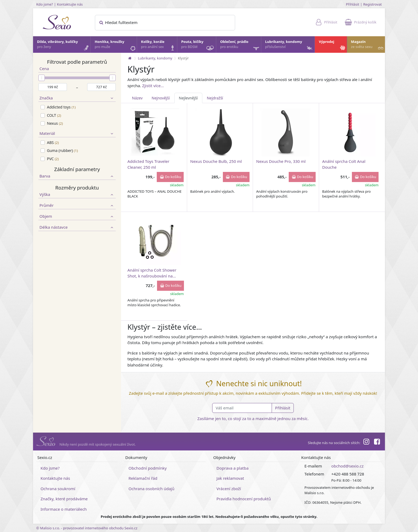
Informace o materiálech (64, 509)
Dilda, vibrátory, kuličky (63, 46)
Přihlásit (352, 4)
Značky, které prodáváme (64, 499)
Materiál (77, 133)
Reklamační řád (143, 478)
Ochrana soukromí (58, 489)
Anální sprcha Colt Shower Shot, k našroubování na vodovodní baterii (152, 273)
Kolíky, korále (159, 46)
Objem (77, 216)
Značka (77, 98)
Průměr (77, 205)
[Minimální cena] (53, 87)
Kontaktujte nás (70, 4)
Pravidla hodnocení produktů (244, 499)
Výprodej (333, 46)
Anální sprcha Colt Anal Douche (344, 164)
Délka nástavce (77, 227)
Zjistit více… (153, 86)
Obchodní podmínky (148, 468)
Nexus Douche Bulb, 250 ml (216, 161)
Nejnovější (161, 98)
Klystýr (183, 58)
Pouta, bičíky (198, 46)
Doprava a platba (232, 468)
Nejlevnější (188, 98)
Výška (77, 194)
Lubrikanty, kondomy (289, 46)
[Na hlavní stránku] (130, 58)
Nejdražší (215, 98)
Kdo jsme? (45, 4)
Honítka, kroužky (115, 46)
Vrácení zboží (229, 489)
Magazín (368, 46)
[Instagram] (366, 442)
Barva (77, 176)
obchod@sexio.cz (347, 466)
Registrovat (372, 4)
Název (137, 98)
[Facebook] (377, 442)
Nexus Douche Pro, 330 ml (281, 161)
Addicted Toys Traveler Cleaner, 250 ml (148, 164)
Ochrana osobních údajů (151, 489)
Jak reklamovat (230, 478)
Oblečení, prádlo (240, 46)
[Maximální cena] (101, 87)
